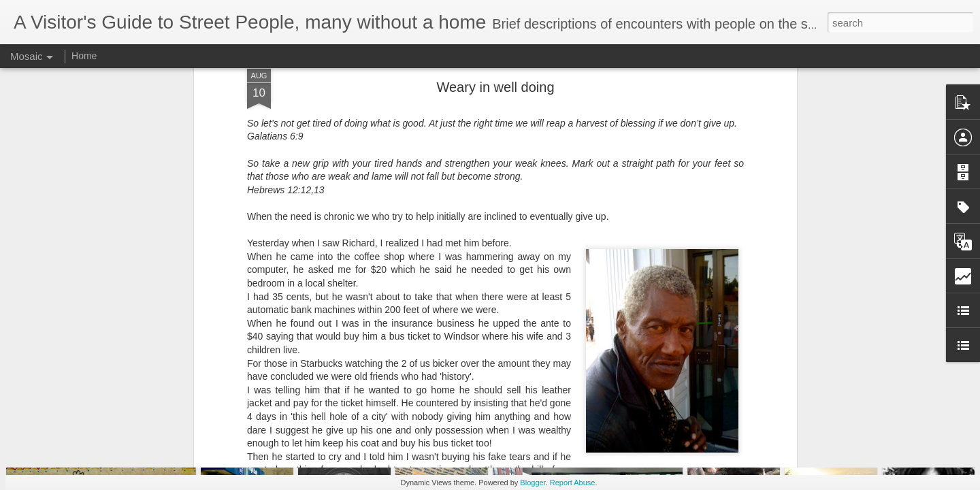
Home (84, 56)
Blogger (533, 483)
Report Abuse (573, 483)
